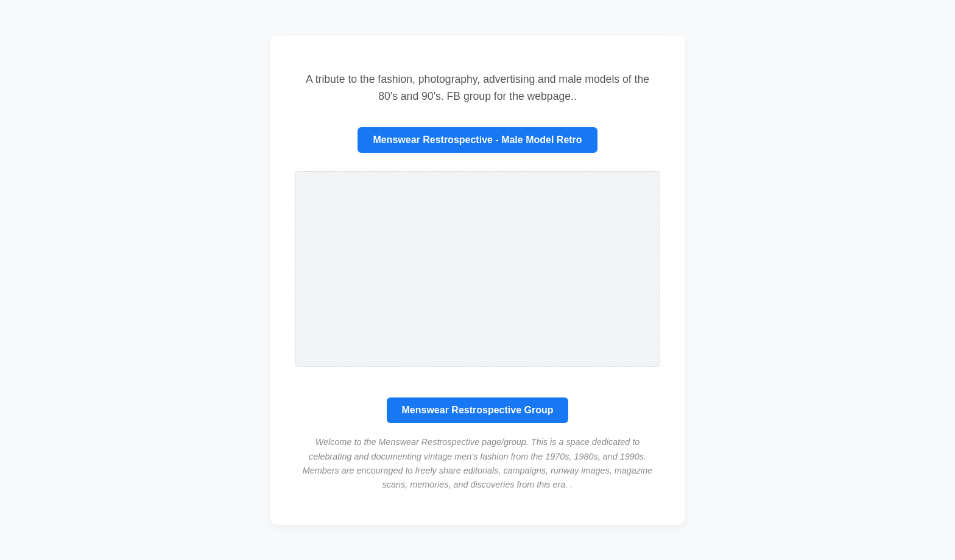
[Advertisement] (477, 269)
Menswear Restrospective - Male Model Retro (477, 140)
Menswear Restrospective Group (478, 410)
